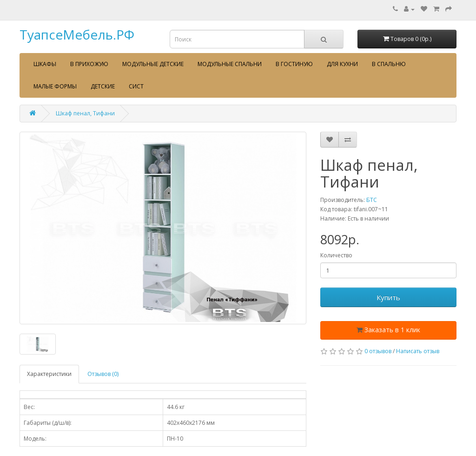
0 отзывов (378, 351)
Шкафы (45, 64)
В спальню (389, 64)
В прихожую (89, 64)
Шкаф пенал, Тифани (85, 113)
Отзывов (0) (103, 374)
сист (136, 86)
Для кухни (342, 64)
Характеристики (49, 374)
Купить (388, 297)
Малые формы (55, 86)
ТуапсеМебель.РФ (77, 34)
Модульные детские (153, 64)
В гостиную (294, 64)
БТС (372, 200)
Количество (336, 255)
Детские (103, 86)
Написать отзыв (418, 351)
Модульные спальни (230, 64)
